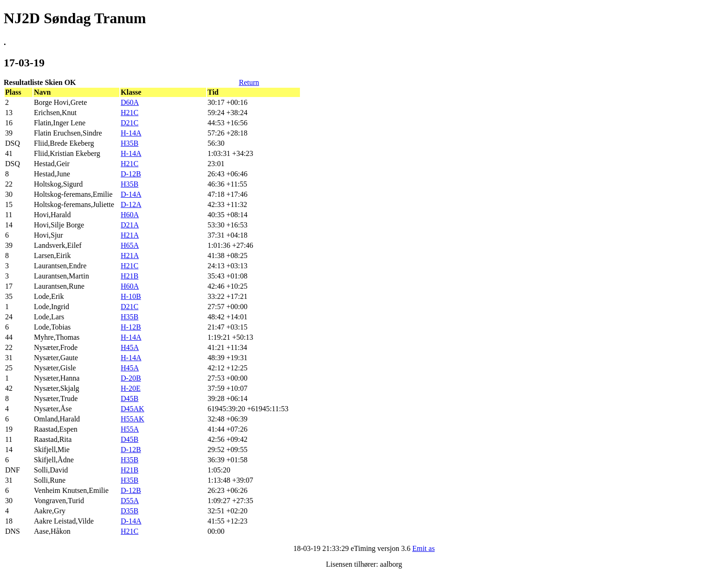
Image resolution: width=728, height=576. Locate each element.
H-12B (131, 327)
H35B (130, 143)
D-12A (131, 204)
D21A (130, 225)
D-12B (131, 174)
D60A (130, 102)
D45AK (133, 409)
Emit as (423, 548)
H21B (130, 276)
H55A (130, 429)
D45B (130, 398)
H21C (130, 113)
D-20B (131, 378)
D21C (130, 123)
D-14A (131, 194)
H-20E (131, 388)
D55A (130, 501)
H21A (130, 235)
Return (249, 82)
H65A (130, 245)
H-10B (131, 296)
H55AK (133, 419)
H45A (130, 347)
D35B (130, 511)
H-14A (131, 133)
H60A (130, 215)
